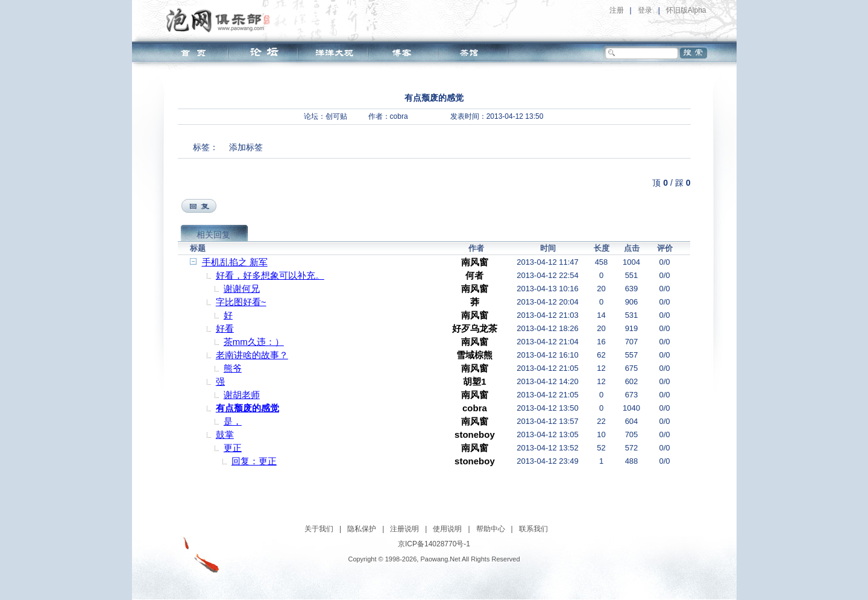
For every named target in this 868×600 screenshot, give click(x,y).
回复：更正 (254, 461)
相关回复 (213, 235)
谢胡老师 (242, 395)
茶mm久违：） (254, 342)
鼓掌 (225, 434)
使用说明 (447, 529)
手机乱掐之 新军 (235, 262)
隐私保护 (362, 529)
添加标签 (246, 147)
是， (233, 421)
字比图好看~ (241, 302)
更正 (233, 448)
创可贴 (336, 116)
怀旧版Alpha (686, 10)
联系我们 (533, 529)
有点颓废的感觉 (247, 408)
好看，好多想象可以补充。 (270, 275)
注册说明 (404, 529)
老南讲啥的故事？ (252, 355)
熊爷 (233, 368)
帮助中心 (491, 529)
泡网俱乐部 (221, 20)
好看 (225, 328)
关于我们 (319, 529)
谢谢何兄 (242, 289)
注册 (617, 10)
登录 (645, 10)
